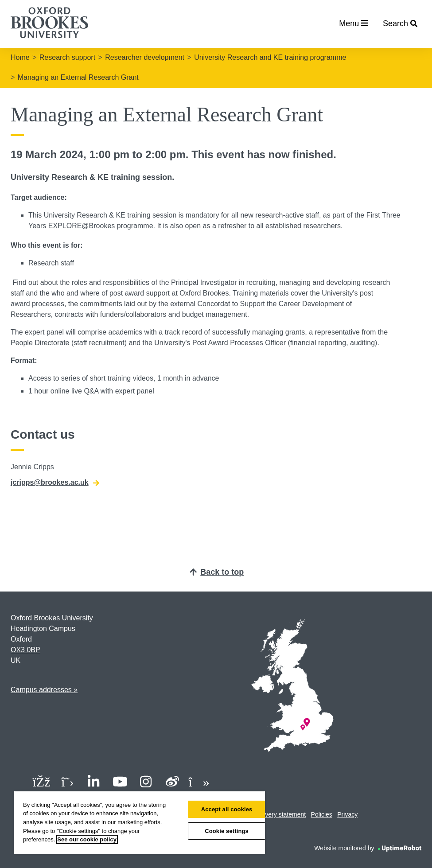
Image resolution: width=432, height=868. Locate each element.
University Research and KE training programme (270, 57)
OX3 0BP (25, 650)
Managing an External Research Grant (78, 77)
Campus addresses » (44, 690)
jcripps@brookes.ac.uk (55, 483)
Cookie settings (227, 831)
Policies (322, 814)
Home (20, 57)
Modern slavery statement (270, 814)
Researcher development (145, 57)
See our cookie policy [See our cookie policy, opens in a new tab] (87, 839)
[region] (140, 823)
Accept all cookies (227, 809)
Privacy (347, 814)
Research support (67, 57)
